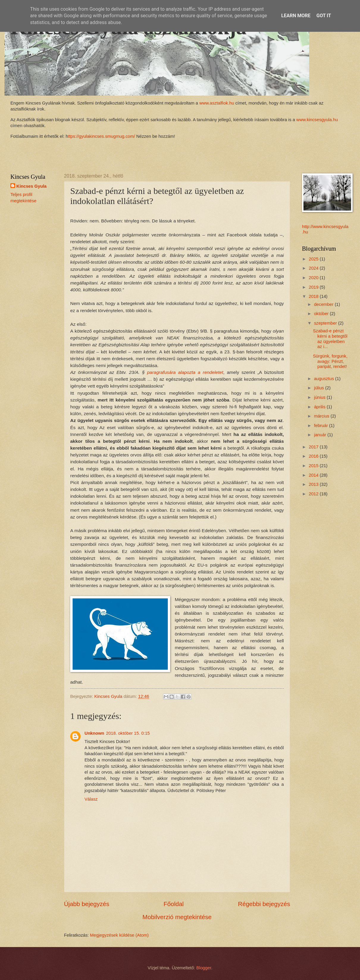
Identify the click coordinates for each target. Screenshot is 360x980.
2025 (314, 259)
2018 (314, 296)
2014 (314, 475)
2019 (314, 287)
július (320, 388)
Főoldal (174, 904)
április (320, 407)
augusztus (324, 379)
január (321, 435)
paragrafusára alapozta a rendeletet (184, 372)
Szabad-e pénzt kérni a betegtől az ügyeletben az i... (330, 339)
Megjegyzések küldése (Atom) (119, 935)
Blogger (204, 968)
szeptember (326, 323)
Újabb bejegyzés (87, 904)
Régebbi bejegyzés (264, 904)
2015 (314, 466)
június (320, 397)
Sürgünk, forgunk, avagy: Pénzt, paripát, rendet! (330, 361)
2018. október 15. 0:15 (128, 733)
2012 (314, 494)
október (322, 314)
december (324, 304)
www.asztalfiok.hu (216, 103)
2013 (314, 484)
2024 (314, 268)
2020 (314, 278)
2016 (314, 456)
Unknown (94, 733)
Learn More (296, 16)
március (322, 416)
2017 (314, 447)
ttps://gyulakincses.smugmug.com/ (102, 136)
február (321, 426)
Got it (324, 16)
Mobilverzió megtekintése (177, 917)
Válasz (91, 799)
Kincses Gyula (31, 186)
